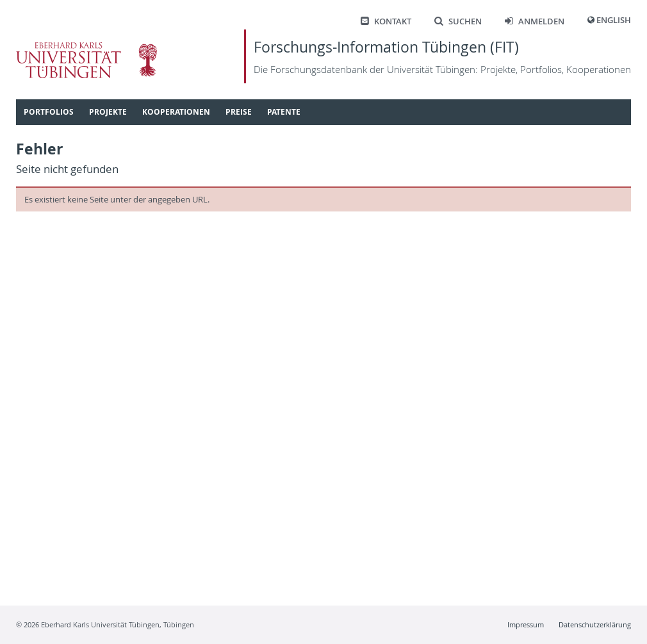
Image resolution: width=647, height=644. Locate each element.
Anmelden (535, 21)
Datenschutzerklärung (595, 624)
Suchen (458, 21)
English (614, 20)
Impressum (526, 624)
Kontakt (386, 21)
